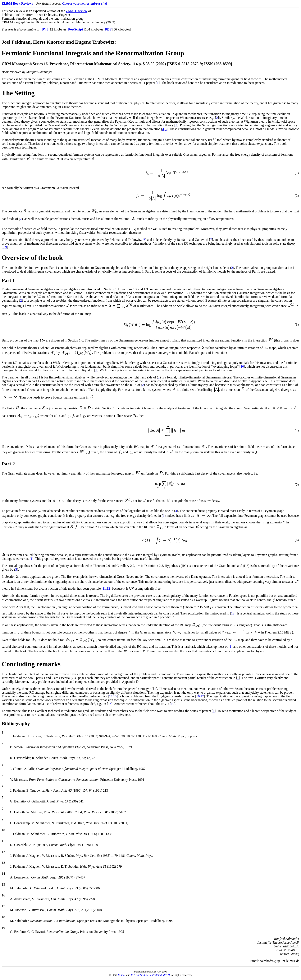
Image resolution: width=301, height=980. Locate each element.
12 (108, 588)
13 (233, 613)
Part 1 (8, 280)
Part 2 (8, 464)
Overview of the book (32, 258)
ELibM (122, 975)
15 (115, 696)
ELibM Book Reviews (17, 3)
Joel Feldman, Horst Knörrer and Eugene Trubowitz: (59, 42)
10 (242, 366)
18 (110, 704)
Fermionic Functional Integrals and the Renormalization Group (93, 53)
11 (104, 588)
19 (173, 704)
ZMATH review (77, 11)
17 (202, 696)
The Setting (18, 93)
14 (111, 696)
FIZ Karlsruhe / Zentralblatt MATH (150, 975)
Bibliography (16, 724)
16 (198, 696)
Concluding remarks (31, 664)
